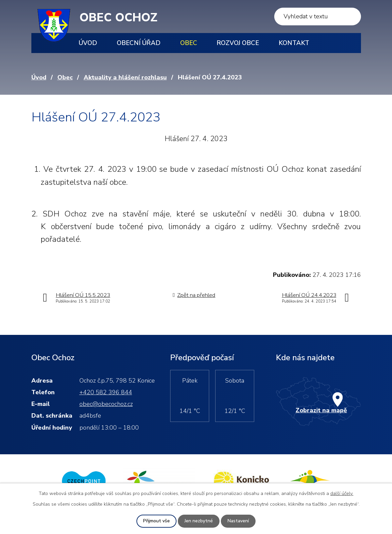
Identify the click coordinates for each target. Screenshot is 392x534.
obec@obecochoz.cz (106, 404)
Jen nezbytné (198, 521)
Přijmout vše (156, 521)
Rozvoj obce (238, 43)
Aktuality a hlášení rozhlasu (125, 77)
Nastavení (238, 521)
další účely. (342, 493)
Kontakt (294, 43)
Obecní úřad (139, 43)
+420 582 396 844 (106, 392)
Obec (189, 43)
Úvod (88, 43)
